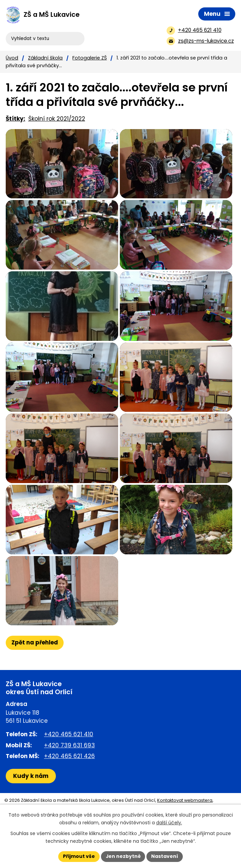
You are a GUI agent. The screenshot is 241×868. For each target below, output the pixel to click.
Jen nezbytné (123, 856)
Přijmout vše (79, 856)
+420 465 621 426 (70, 787)
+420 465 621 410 (69, 766)
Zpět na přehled (35, 674)
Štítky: (15, 119)
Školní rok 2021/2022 (57, 119)
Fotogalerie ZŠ (90, 58)
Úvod (12, 58)
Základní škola (45, 58)
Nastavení (165, 856)
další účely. (169, 823)
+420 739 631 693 (70, 777)
